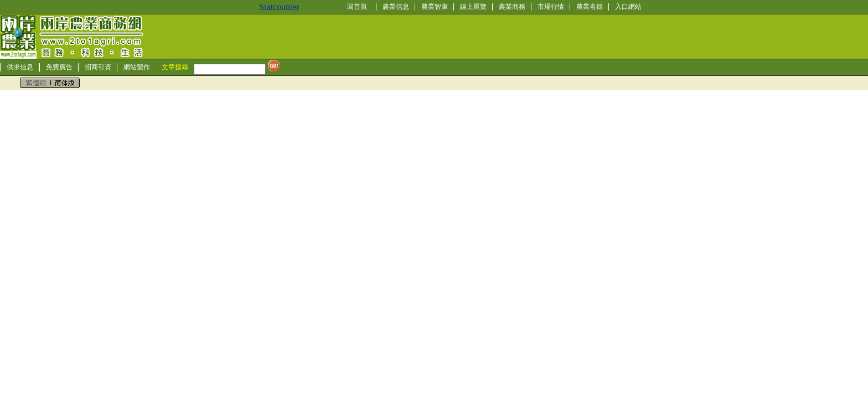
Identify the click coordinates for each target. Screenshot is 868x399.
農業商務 (512, 7)
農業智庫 (435, 7)
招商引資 (98, 67)
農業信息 (396, 7)
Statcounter (279, 7)
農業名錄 (590, 7)
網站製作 (137, 67)
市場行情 (551, 7)
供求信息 (20, 67)
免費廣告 (59, 67)
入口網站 (628, 7)
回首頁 (357, 7)
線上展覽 (473, 7)
